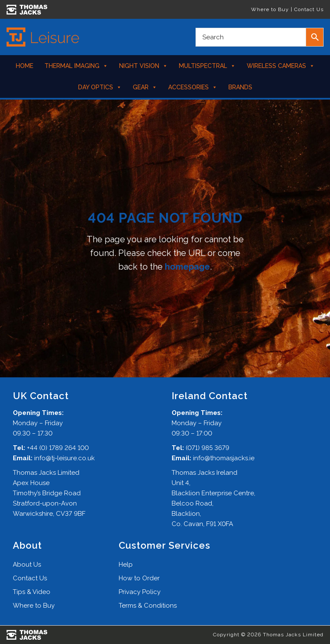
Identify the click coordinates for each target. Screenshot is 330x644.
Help (126, 565)
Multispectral (207, 66)
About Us (27, 565)
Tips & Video (32, 592)
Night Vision (143, 66)
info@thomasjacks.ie (224, 458)
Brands (240, 87)
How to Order (139, 578)
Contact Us (309, 9)
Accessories (193, 87)
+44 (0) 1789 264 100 (58, 448)
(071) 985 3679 (207, 448)
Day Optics (100, 87)
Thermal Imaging (76, 66)
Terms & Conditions (148, 606)
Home (25, 66)
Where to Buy (270, 9)
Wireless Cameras (281, 66)
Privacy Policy (140, 592)
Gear (145, 87)
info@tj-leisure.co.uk (64, 458)
